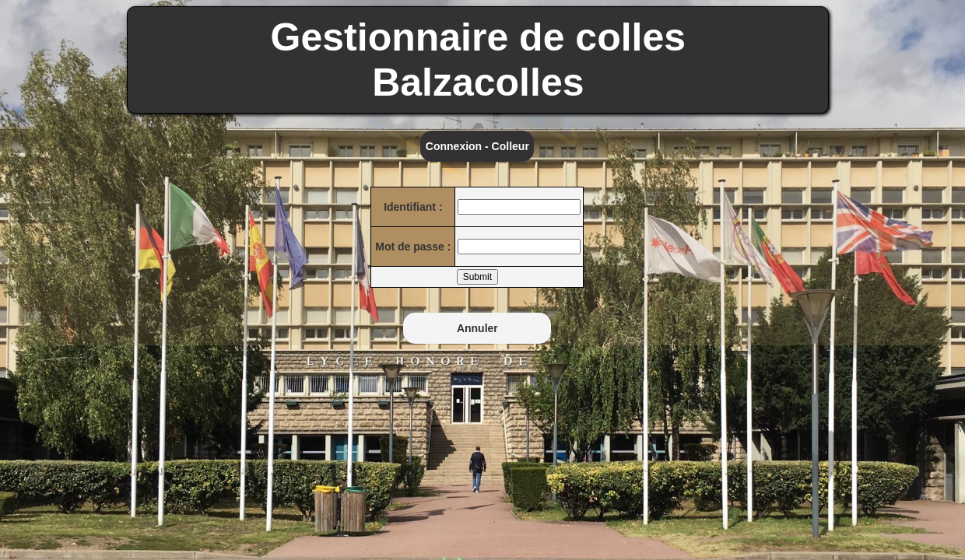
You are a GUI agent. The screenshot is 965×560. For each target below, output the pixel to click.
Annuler (477, 328)
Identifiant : (413, 207)
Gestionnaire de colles (479, 37)
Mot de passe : (413, 247)
